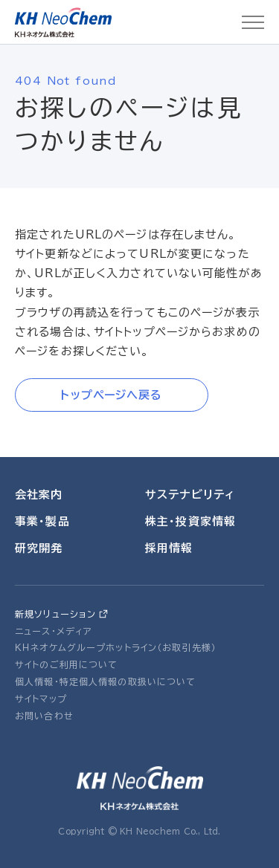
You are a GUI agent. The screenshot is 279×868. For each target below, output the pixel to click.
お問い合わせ (44, 716)
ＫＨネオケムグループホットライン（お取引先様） (116, 647)
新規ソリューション (55, 614)
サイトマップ (41, 699)
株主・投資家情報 (190, 521)
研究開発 (39, 548)
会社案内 (39, 495)
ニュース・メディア (54, 631)
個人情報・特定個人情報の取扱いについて (105, 681)
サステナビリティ (190, 495)
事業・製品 (42, 521)
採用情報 (169, 548)
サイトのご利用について (66, 664)
